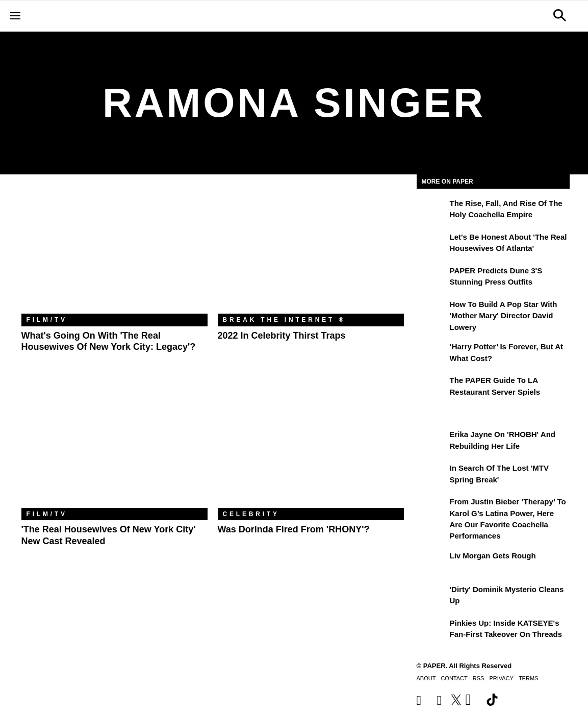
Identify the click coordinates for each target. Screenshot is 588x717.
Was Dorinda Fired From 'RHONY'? (294, 529)
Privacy (501, 678)
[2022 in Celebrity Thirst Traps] (311, 252)
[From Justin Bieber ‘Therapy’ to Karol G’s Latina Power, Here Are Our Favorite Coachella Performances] (432, 509)
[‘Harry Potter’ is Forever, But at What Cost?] (432, 354)
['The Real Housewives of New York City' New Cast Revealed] (114, 446)
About (426, 678)
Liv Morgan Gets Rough (493, 556)
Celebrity (251, 514)
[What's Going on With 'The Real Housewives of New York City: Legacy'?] (114, 252)
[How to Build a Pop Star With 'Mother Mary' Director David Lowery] (432, 312)
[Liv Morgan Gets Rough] (432, 563)
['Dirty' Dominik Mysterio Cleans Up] (432, 597)
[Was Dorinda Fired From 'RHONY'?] (311, 446)
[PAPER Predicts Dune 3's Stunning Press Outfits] (432, 278)
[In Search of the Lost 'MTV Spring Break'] (432, 475)
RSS (479, 678)
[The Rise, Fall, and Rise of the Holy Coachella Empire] (432, 211)
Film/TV (47, 320)
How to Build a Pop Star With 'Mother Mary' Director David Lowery (504, 316)
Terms (529, 678)
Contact (454, 678)
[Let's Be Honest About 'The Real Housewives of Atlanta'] (432, 244)
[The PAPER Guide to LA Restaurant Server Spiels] (432, 388)
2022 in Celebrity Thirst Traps (282, 336)
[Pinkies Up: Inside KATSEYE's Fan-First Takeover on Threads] (432, 630)
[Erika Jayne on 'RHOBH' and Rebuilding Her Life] (432, 442)
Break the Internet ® (285, 320)
